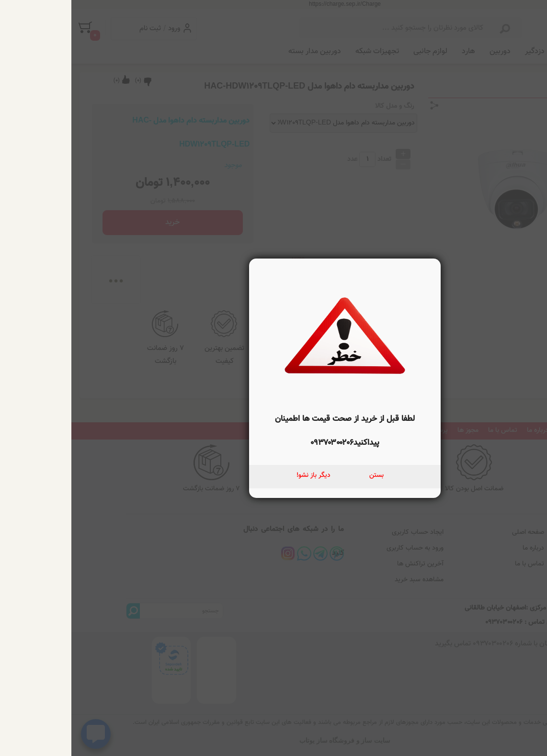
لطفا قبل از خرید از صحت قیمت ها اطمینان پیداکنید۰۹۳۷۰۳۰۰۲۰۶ (273, 431)
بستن (305, 475)
